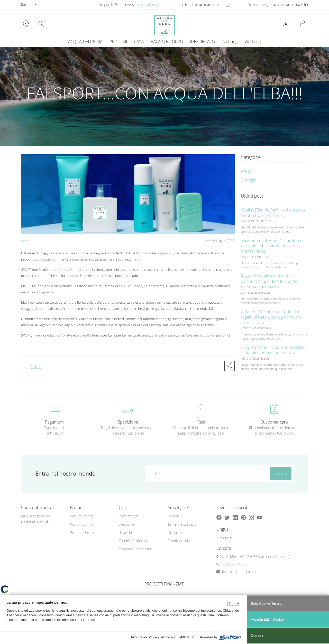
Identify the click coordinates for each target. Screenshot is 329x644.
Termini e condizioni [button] (184, 524)
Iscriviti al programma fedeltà (158, 4)
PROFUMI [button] (118, 42)
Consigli (248, 180)
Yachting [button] (230, 42)
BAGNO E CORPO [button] (167, 42)
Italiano (27, 4)
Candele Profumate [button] (134, 541)
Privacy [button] (173, 516)
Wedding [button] (253, 42)
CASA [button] (139, 42)
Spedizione (128, 422)
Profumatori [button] (128, 516)
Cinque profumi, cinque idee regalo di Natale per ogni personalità (273, 350)
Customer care (274, 422)
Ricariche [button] (126, 532)
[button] (230, 366)
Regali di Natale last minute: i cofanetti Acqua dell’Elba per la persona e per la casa (269, 281)
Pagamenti (55, 422)
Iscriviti (281, 474)
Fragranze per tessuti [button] (135, 549)
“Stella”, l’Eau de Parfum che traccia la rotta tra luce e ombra (273, 213)
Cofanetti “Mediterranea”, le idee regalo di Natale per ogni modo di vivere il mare (272, 317)
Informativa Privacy (145, 637)
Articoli (27, 241)
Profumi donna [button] (82, 516)
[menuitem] (230, 42)
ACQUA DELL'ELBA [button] (85, 42)
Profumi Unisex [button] (82, 532)
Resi (201, 422)
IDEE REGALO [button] (202, 42)
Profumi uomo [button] (81, 524)
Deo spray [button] (127, 524)
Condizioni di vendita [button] (184, 541)
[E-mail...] (207, 473)
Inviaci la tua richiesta (239, 571)
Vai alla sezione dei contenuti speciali (36, 519)
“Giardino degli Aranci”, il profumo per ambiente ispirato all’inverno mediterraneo (272, 246)
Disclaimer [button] (176, 532)
